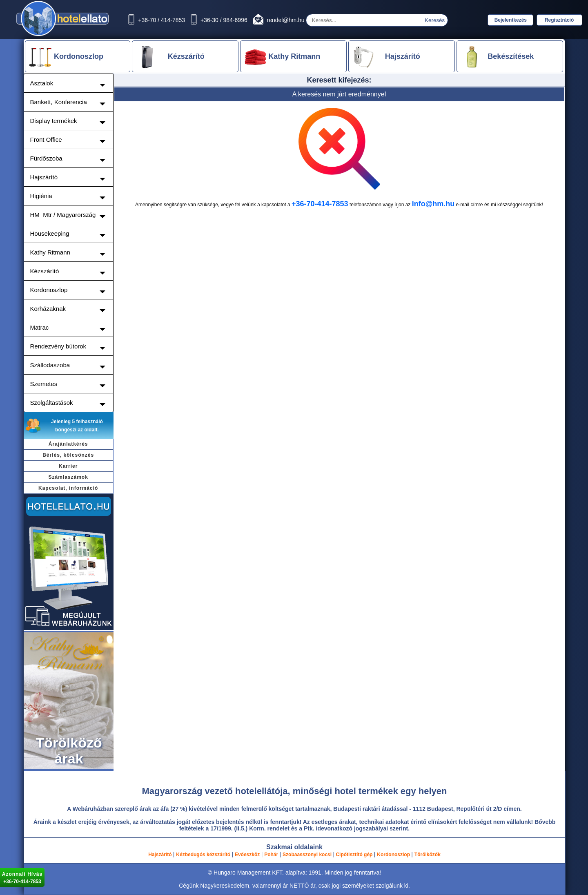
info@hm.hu (433, 204)
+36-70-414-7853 (320, 204)
